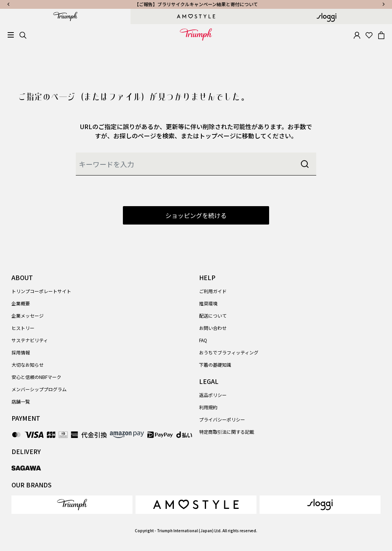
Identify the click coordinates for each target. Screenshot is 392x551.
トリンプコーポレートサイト (41, 291)
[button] (357, 34)
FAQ (203, 340)
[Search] (23, 34)
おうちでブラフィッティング (229, 352)
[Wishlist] (369, 34)
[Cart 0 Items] (381, 34)
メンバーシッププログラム (39, 389)
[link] (72, 505)
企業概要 (21, 303)
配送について (213, 316)
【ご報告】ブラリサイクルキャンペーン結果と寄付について (196, 4)
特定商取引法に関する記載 (227, 432)
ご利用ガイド (213, 291)
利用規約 (208, 407)
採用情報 (21, 352)
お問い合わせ (213, 328)
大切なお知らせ (28, 365)
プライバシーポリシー (222, 419)
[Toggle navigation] (11, 35)
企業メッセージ (28, 316)
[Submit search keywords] (305, 164)
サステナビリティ (30, 340)
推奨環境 (208, 303)
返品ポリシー (213, 395)
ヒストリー (23, 328)
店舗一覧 (21, 401)
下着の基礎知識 (215, 365)
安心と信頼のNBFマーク (36, 377)
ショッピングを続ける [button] (196, 215)
